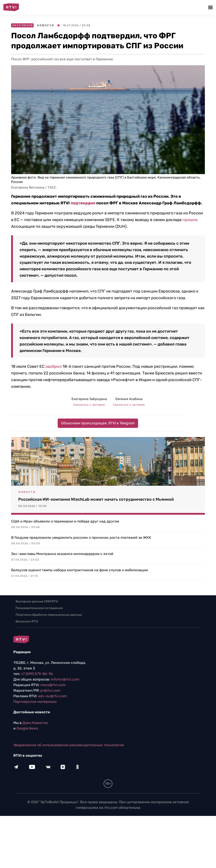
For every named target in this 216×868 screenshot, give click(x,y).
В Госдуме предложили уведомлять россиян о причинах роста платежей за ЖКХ (81, 538)
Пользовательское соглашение (39, 608)
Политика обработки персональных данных (49, 615)
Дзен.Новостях (35, 723)
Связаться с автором (89, 405)
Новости (46, 25)
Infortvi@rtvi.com (65, 679)
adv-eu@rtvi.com (52, 696)
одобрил (54, 366)
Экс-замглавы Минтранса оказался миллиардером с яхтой (62, 554)
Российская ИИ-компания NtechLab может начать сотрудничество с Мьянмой (96, 499)
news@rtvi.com (53, 685)
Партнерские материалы (35, 702)
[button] (211, 7)
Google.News (27, 728)
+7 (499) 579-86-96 (37, 674)
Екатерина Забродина (89, 399)
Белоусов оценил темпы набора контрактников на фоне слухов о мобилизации (80, 570)
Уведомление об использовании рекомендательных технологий (69, 745)
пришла (190, 220)
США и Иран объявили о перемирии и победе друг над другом (65, 521)
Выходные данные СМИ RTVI (37, 601)
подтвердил (83, 203)
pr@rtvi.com (50, 690)
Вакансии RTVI (27, 621)
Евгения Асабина (129, 399)
